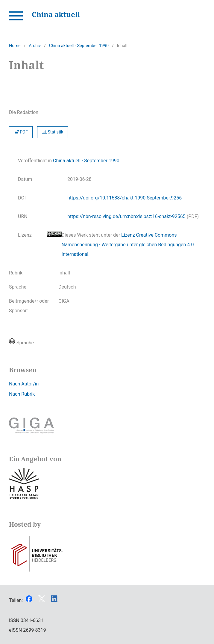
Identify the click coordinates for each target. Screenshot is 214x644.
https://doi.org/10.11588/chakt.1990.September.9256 (125, 198)
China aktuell (56, 14)
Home (15, 46)
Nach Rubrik (22, 394)
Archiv (35, 46)
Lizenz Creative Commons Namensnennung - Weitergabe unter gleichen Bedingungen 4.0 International (128, 245)
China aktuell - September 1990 (79, 46)
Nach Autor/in (24, 384)
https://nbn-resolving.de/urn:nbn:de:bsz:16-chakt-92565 (126, 216)
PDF (21, 132)
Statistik (53, 132)
